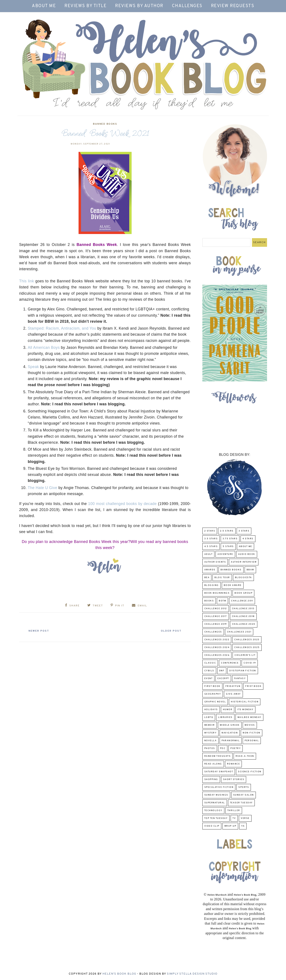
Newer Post (40, 631)
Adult (209, 554)
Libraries (225, 717)
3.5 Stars (211, 539)
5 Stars (228, 547)
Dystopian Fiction (243, 671)
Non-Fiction (252, 733)
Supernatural (215, 803)
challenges (213, 632)
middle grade (230, 725)
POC (223, 748)
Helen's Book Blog (119, 974)
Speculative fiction (219, 787)
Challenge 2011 (242, 601)
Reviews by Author (139, 6)
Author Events (215, 562)
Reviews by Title (85, 6)
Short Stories (234, 779)
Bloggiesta (243, 578)
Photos (210, 748)
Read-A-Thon (245, 756)
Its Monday (245, 710)
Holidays (211, 710)
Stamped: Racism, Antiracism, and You (62, 328)
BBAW (250, 570)
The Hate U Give (43, 488)
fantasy (240, 679)
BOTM (222, 601)
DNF (222, 671)
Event (209, 679)
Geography (213, 694)
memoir (210, 725)
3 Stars (244, 531)
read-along (213, 764)
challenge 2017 (216, 616)
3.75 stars (230, 539)
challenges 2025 (247, 647)
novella (211, 741)
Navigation (230, 733)
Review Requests (233, 6)
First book (212, 686)
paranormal (231, 741)
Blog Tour (222, 578)
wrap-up (230, 826)
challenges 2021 (239, 632)
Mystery (211, 733)
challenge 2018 (243, 616)
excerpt (223, 679)
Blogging (212, 585)
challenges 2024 (217, 647)
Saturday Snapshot (219, 772)
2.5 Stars (227, 531)
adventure (225, 554)
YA (243, 826)
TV (234, 818)
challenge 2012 (216, 609)
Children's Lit (245, 655)
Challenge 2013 (243, 609)
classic (210, 663)
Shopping (211, 779)
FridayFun (233, 686)
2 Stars (210, 531)
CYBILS (209, 671)
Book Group (243, 593)
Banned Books (105, 124)
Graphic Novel (215, 702)
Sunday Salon (244, 795)
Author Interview (244, 562)
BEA (207, 578)
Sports (244, 787)
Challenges (187, 6)
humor (228, 710)
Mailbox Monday (249, 717)
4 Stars (248, 539)
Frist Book (253, 686)
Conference (230, 663)
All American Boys (44, 348)
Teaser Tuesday (241, 803)
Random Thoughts (218, 756)
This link (27, 281)
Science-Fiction (250, 772)
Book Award (233, 585)
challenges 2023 (247, 640)
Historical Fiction (245, 702)
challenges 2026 (217, 655)
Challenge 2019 (216, 624)
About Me (44, 6)
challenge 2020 (244, 624)
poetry (236, 748)
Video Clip (212, 826)
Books (209, 601)
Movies (250, 725)
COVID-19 (250, 663)
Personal (252, 741)
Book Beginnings (217, 593)
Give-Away (233, 694)
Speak (33, 367)
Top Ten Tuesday (216, 818)
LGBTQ (209, 717)
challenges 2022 (217, 640)
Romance (234, 764)
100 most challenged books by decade (122, 504)
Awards (210, 570)
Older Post (170, 631)
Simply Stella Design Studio (192, 974)
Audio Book (247, 554)
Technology (213, 811)
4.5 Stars (211, 547)
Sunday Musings (216, 795)
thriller (234, 811)
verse (245, 818)
